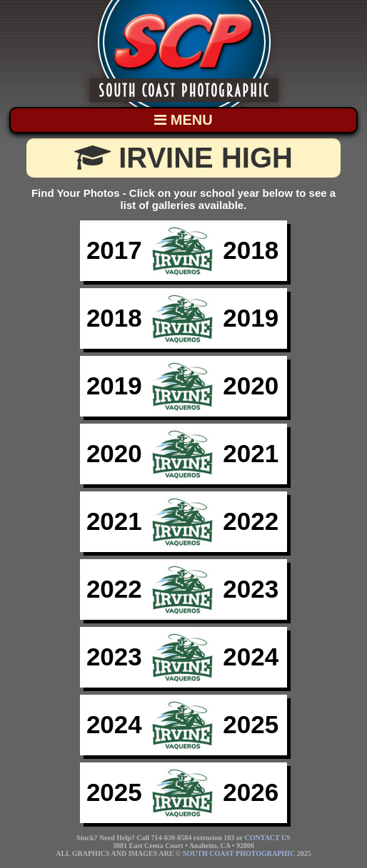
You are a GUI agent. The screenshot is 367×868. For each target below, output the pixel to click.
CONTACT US (268, 838)
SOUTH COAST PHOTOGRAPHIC (239, 853)
